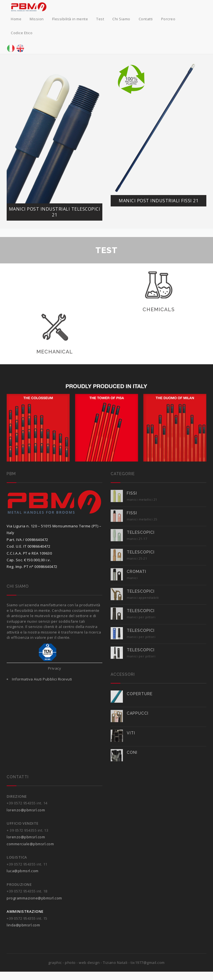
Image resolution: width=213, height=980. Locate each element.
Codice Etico (22, 33)
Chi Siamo (121, 19)
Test (100, 19)
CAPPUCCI (138, 713)
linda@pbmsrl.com (23, 925)
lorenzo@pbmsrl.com (26, 810)
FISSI (132, 493)
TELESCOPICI (141, 532)
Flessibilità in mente (70, 19)
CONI (132, 752)
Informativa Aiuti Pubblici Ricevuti (42, 679)
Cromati (136, 572)
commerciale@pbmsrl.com (30, 844)
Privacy (55, 668)
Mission (37, 19)
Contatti (146, 19)
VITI (131, 733)
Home (16, 19)
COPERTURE (140, 694)
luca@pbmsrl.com (23, 871)
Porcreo (168, 19)
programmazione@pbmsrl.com (34, 898)
